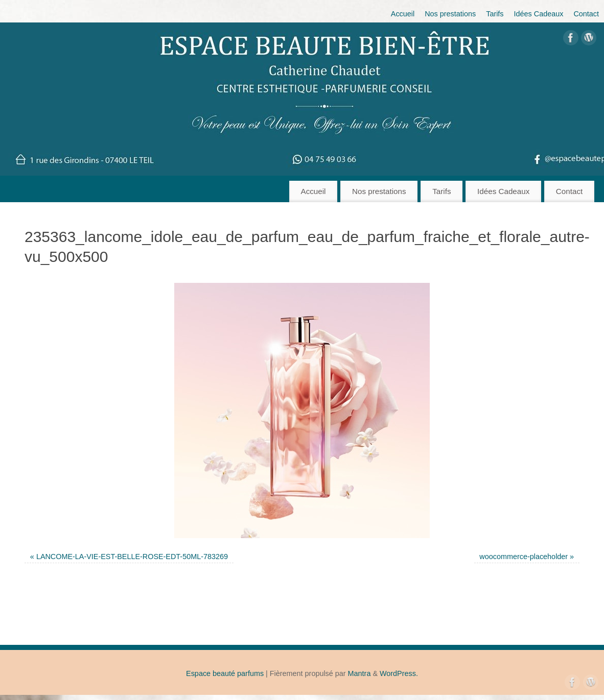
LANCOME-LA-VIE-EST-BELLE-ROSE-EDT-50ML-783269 (132, 557)
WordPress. (399, 673)
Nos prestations (450, 14)
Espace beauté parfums (225, 673)
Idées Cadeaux (539, 14)
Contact (586, 14)
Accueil (403, 14)
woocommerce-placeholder (524, 557)
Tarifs (495, 14)
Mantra (359, 673)
